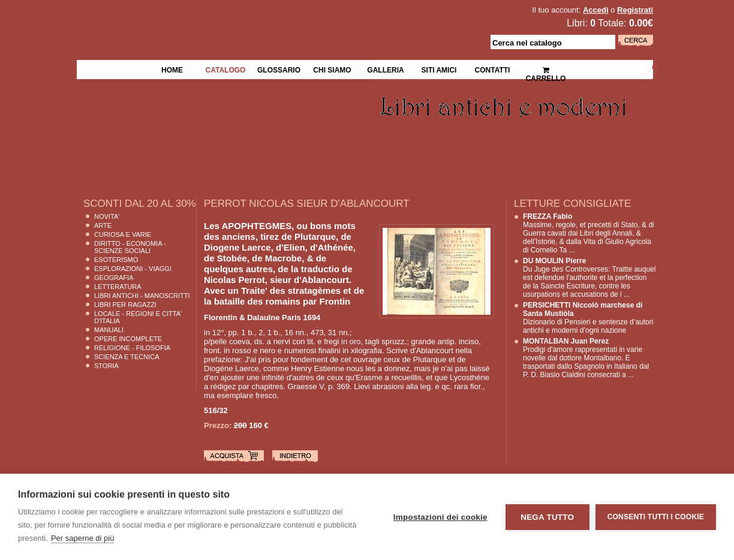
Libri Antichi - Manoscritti (142, 296)
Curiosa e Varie (123, 234)
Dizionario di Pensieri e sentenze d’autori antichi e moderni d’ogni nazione (588, 318)
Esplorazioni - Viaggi (133, 269)
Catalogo (226, 69)
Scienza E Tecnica (127, 357)
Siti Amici (439, 69)
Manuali (109, 330)
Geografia (114, 278)
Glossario (279, 69)
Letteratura (118, 287)
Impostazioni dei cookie (440, 517)
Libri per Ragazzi (125, 305)
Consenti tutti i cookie (656, 517)
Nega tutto (547, 517)
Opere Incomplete (128, 339)
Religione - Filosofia (132, 348)
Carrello (546, 69)
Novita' (107, 216)
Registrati (635, 10)
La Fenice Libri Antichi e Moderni (181, 18)
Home (172, 69)
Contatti (493, 69)
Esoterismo (116, 260)
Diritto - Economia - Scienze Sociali (130, 247)
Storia (106, 366)
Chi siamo (332, 69)
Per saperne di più (83, 538)
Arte (103, 225)
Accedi (596, 10)
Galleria (385, 69)
